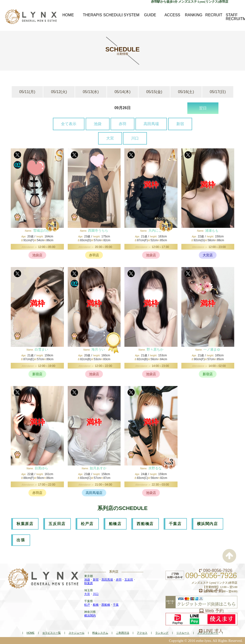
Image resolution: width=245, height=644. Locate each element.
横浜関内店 (207, 524)
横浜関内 (90, 616)
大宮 (110, 138)
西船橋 (106, 605)
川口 (135, 138)
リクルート (183, 633)
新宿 (180, 124)
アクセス (142, 633)
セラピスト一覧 (52, 633)
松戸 (87, 605)
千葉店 (175, 524)
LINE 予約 (211, 591)
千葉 (116, 605)
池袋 (98, 124)
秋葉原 (89, 583)
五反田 (129, 580)
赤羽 (122, 124)
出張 (21, 540)
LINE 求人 (211, 631)
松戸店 (87, 524)
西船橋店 (145, 524)
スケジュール (77, 633)
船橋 (96, 605)
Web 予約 (211, 611)
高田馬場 (151, 124)
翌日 (203, 108)
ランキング (162, 633)
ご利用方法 (123, 633)
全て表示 (69, 124)
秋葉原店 (25, 524)
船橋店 (115, 524)
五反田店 (57, 524)
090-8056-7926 (216, 571)
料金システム (100, 633)
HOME (31, 633)
